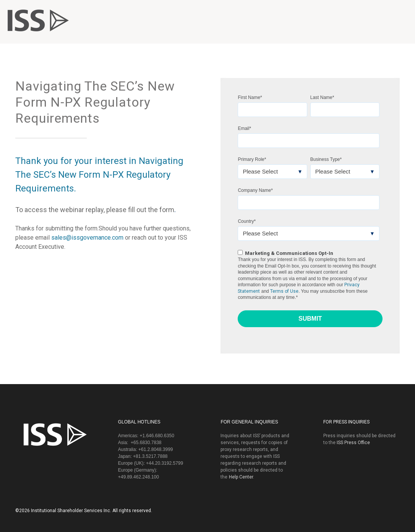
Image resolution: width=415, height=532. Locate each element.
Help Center (241, 477)
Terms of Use (284, 291)
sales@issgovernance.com (87, 238)
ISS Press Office (353, 443)
